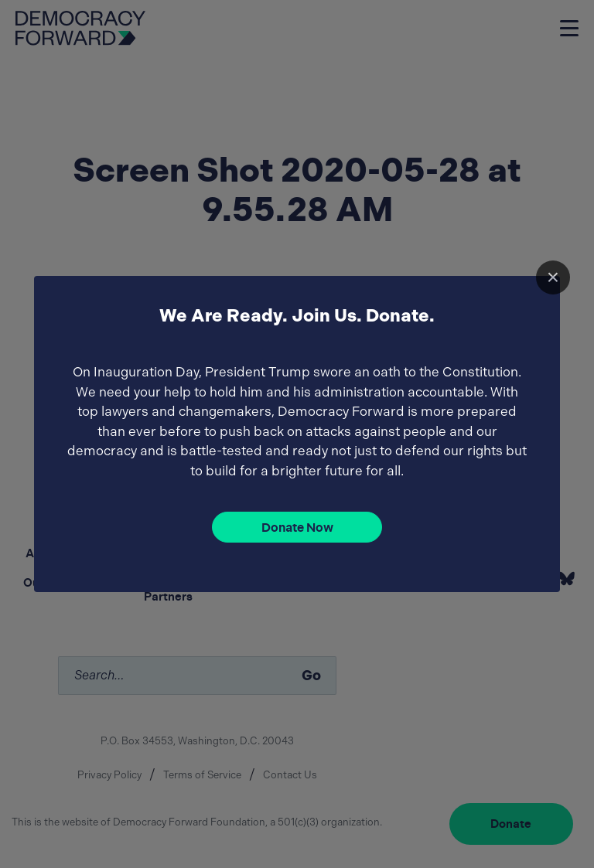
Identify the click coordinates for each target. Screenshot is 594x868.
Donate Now (297, 528)
